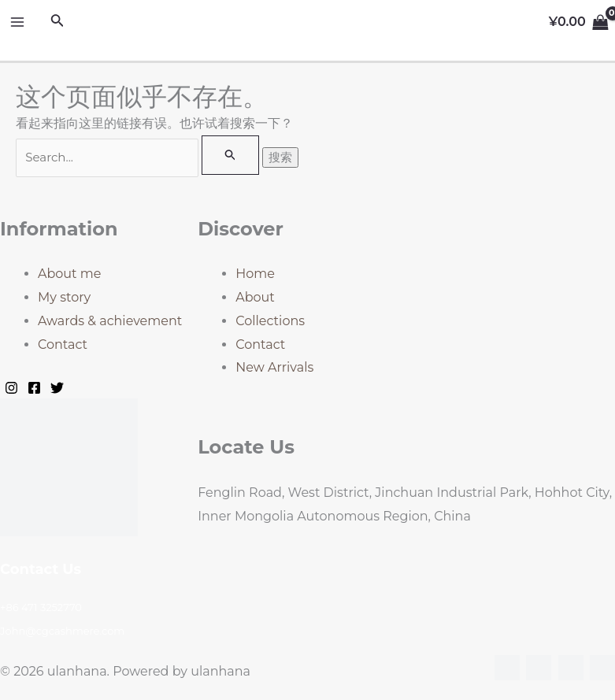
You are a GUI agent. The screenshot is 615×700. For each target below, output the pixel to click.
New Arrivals (274, 367)
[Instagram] (11, 388)
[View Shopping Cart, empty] (578, 22)
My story (64, 297)
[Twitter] (57, 388)
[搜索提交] (231, 155)
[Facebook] (34, 388)
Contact (63, 344)
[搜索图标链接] (57, 22)
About (255, 297)
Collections (270, 321)
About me (69, 274)
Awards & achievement (110, 321)
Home (255, 274)
